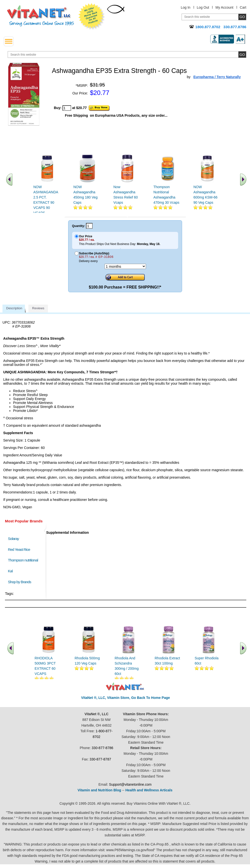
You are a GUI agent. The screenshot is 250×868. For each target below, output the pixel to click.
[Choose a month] (125, 267)
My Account (224, 7)
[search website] (127, 55)
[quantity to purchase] (67, 108)
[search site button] (242, 55)
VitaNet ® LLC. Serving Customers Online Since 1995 (41, 16)
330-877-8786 (102, 748)
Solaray (13, 539)
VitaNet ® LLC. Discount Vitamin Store (125, 687)
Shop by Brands (21, 582)
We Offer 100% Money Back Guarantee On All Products (92, 17)
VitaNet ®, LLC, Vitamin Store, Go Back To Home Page (125, 698)
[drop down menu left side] (9, 41)
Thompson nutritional (23, 560)
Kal (10, 571)
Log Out (203, 7)
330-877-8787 (100, 759)
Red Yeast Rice (19, 550)
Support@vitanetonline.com (130, 785)
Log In (186, 7)
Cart (243, 7)
